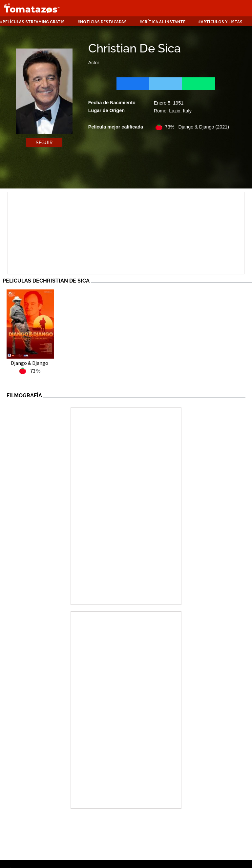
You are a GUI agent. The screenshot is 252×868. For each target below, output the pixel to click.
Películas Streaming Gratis (34, 22)
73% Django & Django (197, 127)
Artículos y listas (222, 22)
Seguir (44, 143)
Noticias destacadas (103, 22)
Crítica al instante (164, 22)
